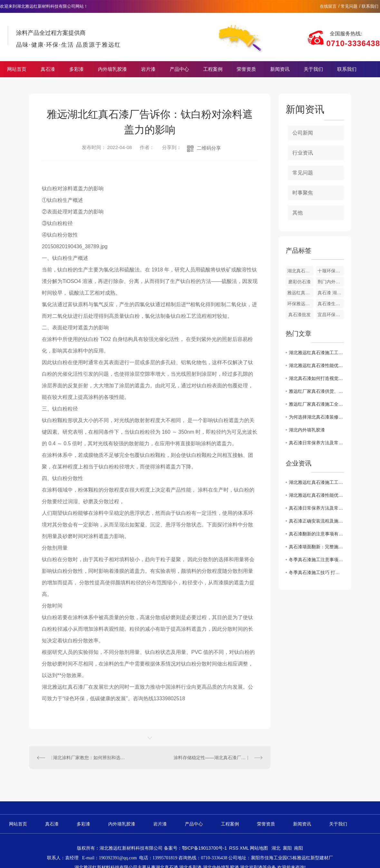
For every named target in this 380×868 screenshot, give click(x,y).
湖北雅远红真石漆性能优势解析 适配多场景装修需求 (316, 365)
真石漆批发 (299, 315)
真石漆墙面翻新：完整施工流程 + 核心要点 (316, 547)
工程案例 (213, 69)
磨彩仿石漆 (299, 282)
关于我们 (313, 69)
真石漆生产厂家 (331, 304)
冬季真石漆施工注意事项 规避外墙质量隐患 (316, 560)
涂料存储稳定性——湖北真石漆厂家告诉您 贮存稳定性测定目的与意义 (218, 758)
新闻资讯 (280, 69)
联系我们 (370, 6)
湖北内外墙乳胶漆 (307, 430)
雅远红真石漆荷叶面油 (300, 293)
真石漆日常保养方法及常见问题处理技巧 (316, 443)
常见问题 (349, 6)
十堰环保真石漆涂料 (331, 271)
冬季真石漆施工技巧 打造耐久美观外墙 (316, 572)
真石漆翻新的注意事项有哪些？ (316, 534)
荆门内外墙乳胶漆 (331, 282)
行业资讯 (303, 153)
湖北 (276, 848)
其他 (298, 213)
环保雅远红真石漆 (300, 304)
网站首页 (17, 69)
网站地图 (259, 848)
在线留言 (328, 6)
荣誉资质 (246, 69)
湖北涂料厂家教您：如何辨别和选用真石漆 (90, 758)
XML (245, 848)
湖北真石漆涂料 (300, 271)
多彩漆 (76, 69)
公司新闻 (303, 133)
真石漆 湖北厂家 (331, 293)
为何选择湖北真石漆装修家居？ (316, 417)
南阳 (299, 848)
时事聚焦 (303, 193)
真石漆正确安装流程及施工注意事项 (316, 521)
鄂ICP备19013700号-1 (204, 848)
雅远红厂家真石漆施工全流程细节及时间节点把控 (316, 404)
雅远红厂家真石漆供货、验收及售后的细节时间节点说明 (316, 391)
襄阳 (287, 848)
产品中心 (179, 69)
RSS (235, 848)
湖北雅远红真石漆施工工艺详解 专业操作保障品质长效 (316, 353)
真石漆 (48, 69)
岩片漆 (148, 69)
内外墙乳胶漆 (112, 69)
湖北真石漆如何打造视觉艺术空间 (316, 378)
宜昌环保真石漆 (331, 315)
